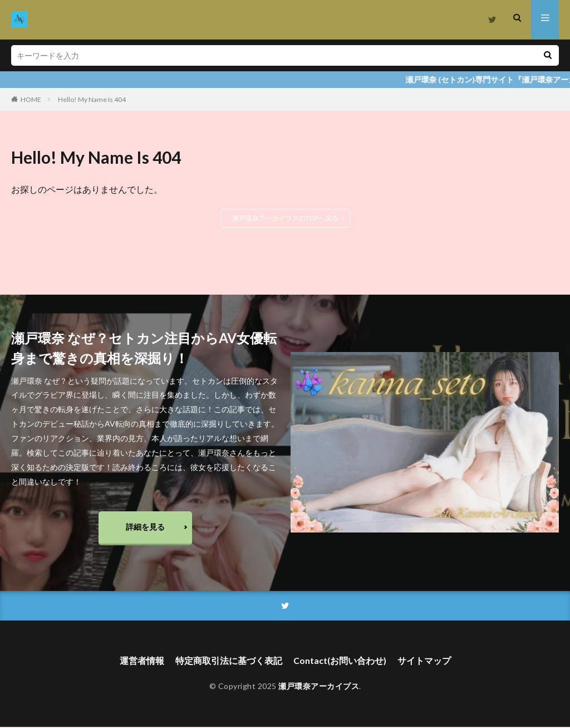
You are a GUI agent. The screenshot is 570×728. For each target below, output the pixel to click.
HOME (31, 99)
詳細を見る (145, 527)
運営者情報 (142, 662)
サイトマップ (424, 662)
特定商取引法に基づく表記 (229, 662)
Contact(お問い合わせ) (340, 662)
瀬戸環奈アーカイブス (319, 688)
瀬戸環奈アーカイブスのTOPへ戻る (285, 218)
